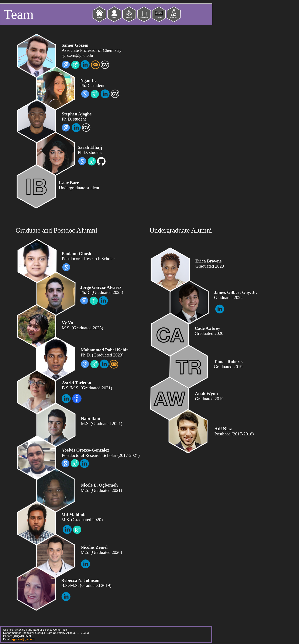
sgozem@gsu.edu (23, 639)
